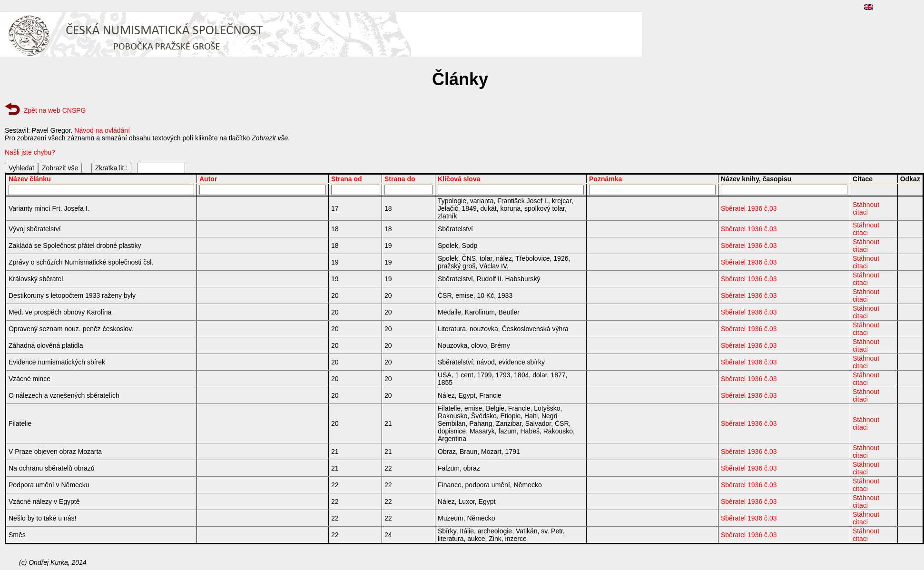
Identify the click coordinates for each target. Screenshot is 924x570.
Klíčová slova (459, 179)
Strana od (347, 179)
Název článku (30, 179)
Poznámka (605, 179)
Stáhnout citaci (866, 208)
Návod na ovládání (102, 130)
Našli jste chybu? (30, 152)
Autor (208, 179)
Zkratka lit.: (111, 168)
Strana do (400, 179)
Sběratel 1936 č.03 (749, 208)
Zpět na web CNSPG (55, 110)
